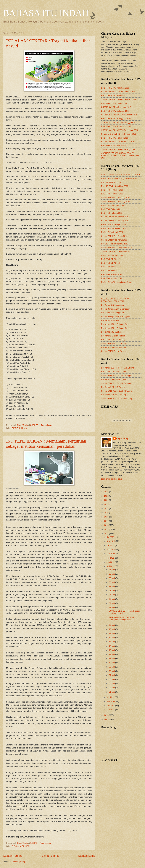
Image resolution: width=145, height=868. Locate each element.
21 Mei (112, 607)
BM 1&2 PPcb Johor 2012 (112, 182)
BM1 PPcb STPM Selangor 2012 (115, 103)
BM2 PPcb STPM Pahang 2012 (115, 145)
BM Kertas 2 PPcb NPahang (113, 395)
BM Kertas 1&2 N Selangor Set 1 (115, 324)
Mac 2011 (111, 701)
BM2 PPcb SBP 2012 (110, 263)
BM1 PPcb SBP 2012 (110, 259)
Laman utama (50, 856)
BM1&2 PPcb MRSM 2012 (113, 205)
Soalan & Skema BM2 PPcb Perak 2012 (119, 134)
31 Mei (112, 570)
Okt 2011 (111, 545)
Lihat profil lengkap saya (112, 479)
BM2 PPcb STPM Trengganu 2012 (116, 126)
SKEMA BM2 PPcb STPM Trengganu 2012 (120, 130)
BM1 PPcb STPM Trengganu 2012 (116, 119)
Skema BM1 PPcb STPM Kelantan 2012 (119, 92)
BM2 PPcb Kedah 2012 (111, 271)
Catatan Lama (87, 856)
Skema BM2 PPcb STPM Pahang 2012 (118, 149)
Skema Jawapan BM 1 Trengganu (116, 309)
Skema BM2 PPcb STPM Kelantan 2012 (119, 99)
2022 (107, 496)
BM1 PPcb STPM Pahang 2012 (115, 138)
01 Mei (112, 692)
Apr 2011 (111, 697)
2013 (107, 525)
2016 (107, 513)
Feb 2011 (111, 706)
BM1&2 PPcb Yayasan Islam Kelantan (118, 282)
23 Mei (112, 599)
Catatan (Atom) (18, 862)
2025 (107, 492)
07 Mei (112, 675)
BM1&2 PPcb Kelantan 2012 (114, 228)
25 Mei (112, 591)
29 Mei (112, 578)
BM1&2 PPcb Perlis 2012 (112, 255)
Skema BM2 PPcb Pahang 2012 (115, 221)
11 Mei (112, 659)
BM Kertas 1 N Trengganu (112, 305)
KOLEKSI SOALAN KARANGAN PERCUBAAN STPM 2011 (115, 300)
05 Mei (112, 679)
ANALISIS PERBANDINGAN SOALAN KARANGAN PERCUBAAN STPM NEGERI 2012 (120, 155)
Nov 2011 (111, 541)
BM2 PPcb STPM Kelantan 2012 (115, 96)
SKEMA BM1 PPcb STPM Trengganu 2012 (120, 122)
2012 (107, 529)
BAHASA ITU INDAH (46, 13)
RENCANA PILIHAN (21, 846)
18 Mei (112, 633)
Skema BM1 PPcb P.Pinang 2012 (116, 198)
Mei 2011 (111, 566)
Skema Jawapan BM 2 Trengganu (116, 317)
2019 (107, 504)
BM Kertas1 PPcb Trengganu (114, 372)
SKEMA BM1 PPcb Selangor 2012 (116, 107)
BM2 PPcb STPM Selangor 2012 (115, 111)
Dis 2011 (111, 537)
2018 (107, 508)
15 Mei (112, 642)
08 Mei (112, 671)
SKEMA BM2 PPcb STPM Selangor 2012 (119, 115)
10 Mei (112, 663)
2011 (107, 534)
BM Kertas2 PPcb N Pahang (113, 347)
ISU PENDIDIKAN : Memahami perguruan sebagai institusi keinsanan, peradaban (46, 444)
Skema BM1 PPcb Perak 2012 (114, 236)
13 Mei (112, 650)
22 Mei (112, 603)
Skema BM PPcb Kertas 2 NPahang (117, 398)
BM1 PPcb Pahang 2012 (112, 209)
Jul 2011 (110, 558)
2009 (107, 719)
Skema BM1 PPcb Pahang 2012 (115, 217)
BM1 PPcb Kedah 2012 (111, 267)
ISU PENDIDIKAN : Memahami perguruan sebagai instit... (122, 619)
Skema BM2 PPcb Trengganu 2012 (116, 251)
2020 (107, 500)
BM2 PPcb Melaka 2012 (112, 278)
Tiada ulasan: (47, 425)
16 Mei (112, 638)
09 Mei (112, 667)
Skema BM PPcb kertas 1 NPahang (117, 391)
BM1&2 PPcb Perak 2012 (112, 232)
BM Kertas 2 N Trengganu (112, 313)
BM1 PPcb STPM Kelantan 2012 (115, 88)
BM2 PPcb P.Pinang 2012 (112, 194)
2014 (107, 521)
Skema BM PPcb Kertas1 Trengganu (117, 376)
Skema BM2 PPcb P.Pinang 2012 (116, 201)
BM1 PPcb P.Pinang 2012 (112, 190)
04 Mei (112, 684)
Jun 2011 (111, 562)
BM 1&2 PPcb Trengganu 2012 (115, 244)
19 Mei (112, 629)
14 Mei (112, 646)
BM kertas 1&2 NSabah (111, 332)
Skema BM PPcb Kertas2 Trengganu (117, 383)
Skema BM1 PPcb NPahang (113, 343)
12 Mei (112, 654)
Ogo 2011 (111, 554)
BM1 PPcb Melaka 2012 (112, 274)
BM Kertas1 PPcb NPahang (113, 340)
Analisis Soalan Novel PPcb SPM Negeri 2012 (121, 175)
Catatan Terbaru (13, 856)
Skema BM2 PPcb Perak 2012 (114, 240)
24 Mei (112, 595)
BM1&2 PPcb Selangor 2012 (114, 224)
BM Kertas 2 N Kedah (111, 320)
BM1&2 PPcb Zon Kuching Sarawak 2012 (119, 178)
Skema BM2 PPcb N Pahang (114, 351)
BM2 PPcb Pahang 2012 (112, 213)
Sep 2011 (111, 550)
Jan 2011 (111, 710)
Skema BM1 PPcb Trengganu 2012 (116, 248)
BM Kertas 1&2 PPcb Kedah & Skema (118, 368)
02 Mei (112, 688)
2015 (107, 517)
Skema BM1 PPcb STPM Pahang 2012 (118, 142)
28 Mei (112, 582)
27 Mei (112, 586)
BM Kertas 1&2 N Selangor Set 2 (115, 328)
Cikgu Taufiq (122, 439)
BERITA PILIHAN (20, 428)
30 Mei (112, 574)
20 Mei (112, 625)
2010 (107, 715)
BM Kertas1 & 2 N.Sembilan (113, 336)
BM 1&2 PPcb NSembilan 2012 (115, 186)
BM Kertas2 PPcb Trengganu (114, 379)
